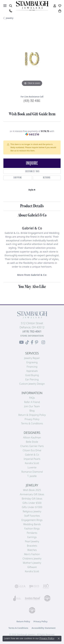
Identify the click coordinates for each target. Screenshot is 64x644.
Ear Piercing (32, 379)
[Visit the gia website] (20, 586)
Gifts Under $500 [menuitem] (32, 503)
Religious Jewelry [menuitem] (32, 511)
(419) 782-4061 (32, 101)
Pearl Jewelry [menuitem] (32, 541)
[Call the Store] (32, 331)
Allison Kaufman (32, 437)
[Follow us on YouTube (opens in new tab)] (21, 342)
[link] (10, 11)
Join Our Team (32, 406)
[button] (10, 6)
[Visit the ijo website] (34, 586)
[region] (32, 59)
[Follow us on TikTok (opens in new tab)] (27, 342)
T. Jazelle (32, 476)
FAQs (32, 398)
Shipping (18, 178)
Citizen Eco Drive (32, 450)
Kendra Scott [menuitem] (32, 571)
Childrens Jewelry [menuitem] (32, 558)
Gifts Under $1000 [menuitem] (32, 507)
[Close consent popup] (59, 639)
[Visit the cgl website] (32, 610)
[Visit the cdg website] (47, 598)
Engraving (32, 362)
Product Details (32, 206)
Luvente (32, 467)
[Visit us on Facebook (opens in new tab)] (32, 342)
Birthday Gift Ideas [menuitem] (32, 499)
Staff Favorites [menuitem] (32, 516)
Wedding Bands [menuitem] (32, 524)
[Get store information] (32, 336)
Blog (32, 411)
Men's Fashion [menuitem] (32, 554)
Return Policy (23, 621)
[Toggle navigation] (5, 6)
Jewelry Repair (32, 358)
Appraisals (32, 371)
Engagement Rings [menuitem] (32, 520)
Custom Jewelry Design (32, 384)
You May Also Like (32, 287)
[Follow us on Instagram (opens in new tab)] (43, 342)
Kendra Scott (32, 463)
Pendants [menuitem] (32, 533)
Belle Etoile (32, 442)
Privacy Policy (32, 419)
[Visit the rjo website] (46, 586)
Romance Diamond (32, 472)
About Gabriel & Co (32, 215)
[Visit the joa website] (17, 598)
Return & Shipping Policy (32, 415)
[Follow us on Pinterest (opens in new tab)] (37, 342)
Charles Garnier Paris (32, 446)
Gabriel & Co (32, 455)
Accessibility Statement (44, 628)
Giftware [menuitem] (32, 567)
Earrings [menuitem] (32, 537)
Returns (47, 178)
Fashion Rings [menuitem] (32, 529)
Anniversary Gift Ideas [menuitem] (32, 494)
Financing (32, 367)
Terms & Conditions (32, 423)
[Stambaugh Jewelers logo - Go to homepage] (32, 6)
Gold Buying (32, 375)
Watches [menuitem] (32, 550)
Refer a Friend (32, 402)
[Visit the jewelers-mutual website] (33, 598)
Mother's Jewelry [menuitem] (32, 563)
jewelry (10, 18)
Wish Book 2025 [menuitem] (32, 490)
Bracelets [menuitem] (32, 546)
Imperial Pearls (32, 459)
